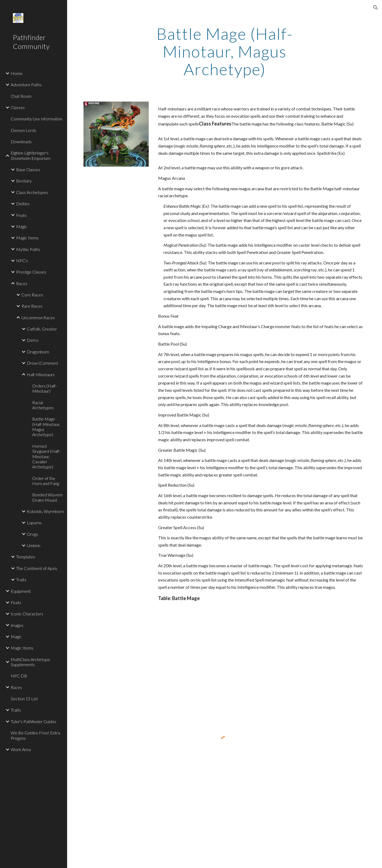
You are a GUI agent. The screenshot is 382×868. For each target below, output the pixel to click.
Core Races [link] (32, 295)
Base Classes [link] (28, 169)
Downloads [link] (21, 141)
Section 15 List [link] (24, 699)
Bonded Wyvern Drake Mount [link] (47, 497)
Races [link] (22, 283)
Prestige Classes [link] (31, 272)
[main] (225, 51)
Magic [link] (22, 226)
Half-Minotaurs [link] (41, 374)
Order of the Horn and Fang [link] (46, 481)
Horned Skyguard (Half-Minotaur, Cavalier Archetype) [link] (46, 456)
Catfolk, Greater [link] (42, 329)
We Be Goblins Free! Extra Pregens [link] (35, 735)
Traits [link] (21, 580)
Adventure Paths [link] (26, 85)
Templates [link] (26, 557)
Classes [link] (18, 107)
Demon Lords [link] (23, 130)
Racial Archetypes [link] (43, 405)
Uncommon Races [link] (38, 318)
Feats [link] (21, 215)
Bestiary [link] (24, 181)
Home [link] (17, 73)
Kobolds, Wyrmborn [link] (45, 511)
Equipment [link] (21, 591)
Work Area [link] (21, 749)
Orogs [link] (32, 534)
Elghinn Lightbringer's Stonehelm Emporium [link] (31, 155)
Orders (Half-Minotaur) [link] (45, 388)
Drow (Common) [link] (42, 363)
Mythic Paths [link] (28, 249)
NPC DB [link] (19, 676)
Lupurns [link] (34, 523)
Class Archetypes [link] (32, 192)
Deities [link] (23, 204)
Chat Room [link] (21, 96)
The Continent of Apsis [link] (37, 568)
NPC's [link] (22, 261)
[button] (376, 8)
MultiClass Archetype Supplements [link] (30, 662)
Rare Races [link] (32, 306)
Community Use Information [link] (37, 119)
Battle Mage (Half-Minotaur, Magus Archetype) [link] (46, 427)
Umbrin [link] (34, 545)
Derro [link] (33, 340)
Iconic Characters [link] (27, 614)
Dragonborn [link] (38, 352)
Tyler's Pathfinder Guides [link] (34, 721)
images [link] (17, 625)
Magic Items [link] (27, 238)
